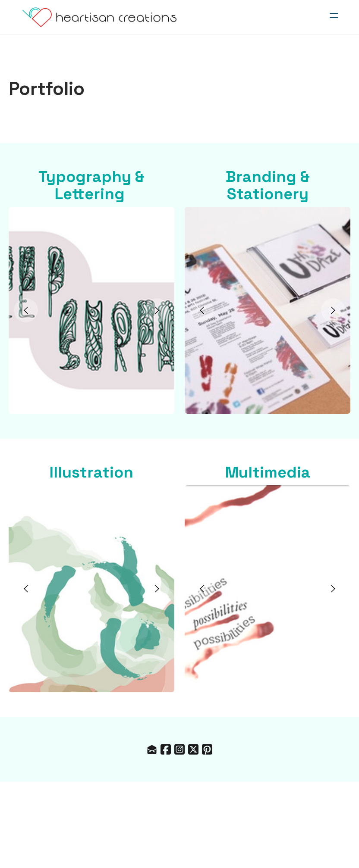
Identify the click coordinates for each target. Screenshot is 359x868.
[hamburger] (334, 16)
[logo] (99, 17)
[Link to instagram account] (179, 749)
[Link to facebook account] (166, 749)
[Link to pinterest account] (207, 749)
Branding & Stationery (268, 185)
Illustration (91, 472)
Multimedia (268, 472)
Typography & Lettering (91, 185)
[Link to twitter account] (193, 749)
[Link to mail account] (152, 749)
